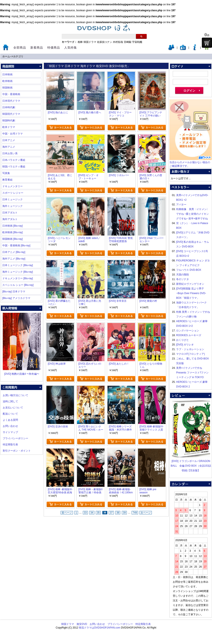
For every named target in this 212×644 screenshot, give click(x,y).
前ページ (67, 513)
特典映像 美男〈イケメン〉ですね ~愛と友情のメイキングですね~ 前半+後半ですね (193, 214)
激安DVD (82, 624)
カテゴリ (18, 56)
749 (135, 513)
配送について (10, 414)
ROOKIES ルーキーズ (189, 335)
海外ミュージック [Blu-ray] (18, 272)
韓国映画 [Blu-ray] (13, 239)
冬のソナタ (183, 279)
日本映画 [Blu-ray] (13, 226)
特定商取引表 (10, 445)
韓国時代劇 (9, 121)
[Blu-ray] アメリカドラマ (16, 298)
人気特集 (71, 48)
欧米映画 (7, 81)
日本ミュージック (13, 199)
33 (85, 513)
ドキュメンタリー (13, 186)
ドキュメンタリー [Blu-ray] (18, 278)
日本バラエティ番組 (14, 160)
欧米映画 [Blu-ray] (13, 232)
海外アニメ (9, 147)
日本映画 (7, 74)
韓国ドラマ (90, 42)
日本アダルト (10, 213)
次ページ (146, 513)
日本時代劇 (9, 107)
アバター (181, 205)
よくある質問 (10, 420)
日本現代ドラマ (11, 101)
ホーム (6, 56)
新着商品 (37, 48)
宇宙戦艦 (137, 42)
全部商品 (20, 48)
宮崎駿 (128, 42)
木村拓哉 (118, 42)
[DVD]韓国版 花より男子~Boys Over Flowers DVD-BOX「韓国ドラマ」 (191, 293)
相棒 (80, 42)
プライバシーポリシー (15, 438)
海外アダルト (10, 219)
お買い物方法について (15, 395)
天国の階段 (183, 275)
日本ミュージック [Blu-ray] (18, 265)
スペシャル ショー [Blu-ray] (18, 285)
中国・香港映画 (11, 94)
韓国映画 (7, 88)
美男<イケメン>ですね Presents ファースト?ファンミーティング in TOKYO (192, 373)
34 (92, 513)
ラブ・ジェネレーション (190, 349)
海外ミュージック (13, 206)
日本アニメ (9, 140)
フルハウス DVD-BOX (189, 270)
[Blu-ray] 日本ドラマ (14, 292)
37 (111, 513)
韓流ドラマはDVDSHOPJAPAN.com (100, 628)
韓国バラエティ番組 (14, 167)
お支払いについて (13, 408)
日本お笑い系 (10, 153)
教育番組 (7, 180)
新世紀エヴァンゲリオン (190, 284)
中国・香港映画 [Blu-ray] (16, 246)
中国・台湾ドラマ (13, 134)
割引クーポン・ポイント (17, 451)
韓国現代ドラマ (11, 114)
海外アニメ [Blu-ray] (14, 259)
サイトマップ (10, 432)
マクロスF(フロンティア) (190, 354)
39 (124, 513)
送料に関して (10, 401)
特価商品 (54, 48)
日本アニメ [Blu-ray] (14, 252)
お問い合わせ (10, 426)
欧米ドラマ (9, 127)
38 (118, 513)
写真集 (6, 173)
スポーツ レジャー (13, 193)
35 (98, 513)
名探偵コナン (105, 42)
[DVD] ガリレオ (185, 345)
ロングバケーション (188, 331)
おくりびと (183, 340)
